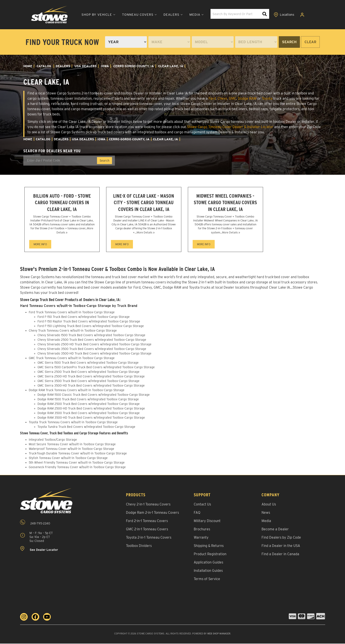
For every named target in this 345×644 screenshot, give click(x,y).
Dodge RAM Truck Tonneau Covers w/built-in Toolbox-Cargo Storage (77, 391)
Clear (310, 42)
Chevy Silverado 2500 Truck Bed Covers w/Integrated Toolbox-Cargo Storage (92, 340)
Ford (212, 98)
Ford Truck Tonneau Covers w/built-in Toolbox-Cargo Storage (72, 313)
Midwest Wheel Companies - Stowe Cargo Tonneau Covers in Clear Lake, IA (225, 203)
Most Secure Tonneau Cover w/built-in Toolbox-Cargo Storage (72, 445)
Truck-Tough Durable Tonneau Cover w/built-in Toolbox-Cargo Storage (78, 454)
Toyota (267, 98)
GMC (233, 98)
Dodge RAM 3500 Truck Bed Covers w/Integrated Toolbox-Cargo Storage (89, 414)
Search (289, 42)
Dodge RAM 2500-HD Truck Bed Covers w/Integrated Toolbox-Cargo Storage (91, 409)
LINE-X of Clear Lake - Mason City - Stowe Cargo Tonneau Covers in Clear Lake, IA (144, 203)
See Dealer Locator (39, 549)
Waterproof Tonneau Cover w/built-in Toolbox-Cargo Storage (71, 449)
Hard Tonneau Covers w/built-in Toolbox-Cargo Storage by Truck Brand (79, 306)
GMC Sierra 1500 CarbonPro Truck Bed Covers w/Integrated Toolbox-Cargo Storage (96, 368)
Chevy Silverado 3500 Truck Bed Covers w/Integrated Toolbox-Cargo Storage (92, 349)
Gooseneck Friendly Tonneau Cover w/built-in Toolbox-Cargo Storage (77, 468)
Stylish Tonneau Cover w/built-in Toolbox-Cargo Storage (68, 458)
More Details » (146, 233)
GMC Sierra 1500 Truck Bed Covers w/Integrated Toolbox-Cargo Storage (88, 363)
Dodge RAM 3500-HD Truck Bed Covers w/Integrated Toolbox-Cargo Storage (91, 418)
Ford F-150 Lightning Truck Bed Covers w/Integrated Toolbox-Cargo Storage (91, 327)
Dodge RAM (247, 98)
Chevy (222, 98)
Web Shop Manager (219, 634)
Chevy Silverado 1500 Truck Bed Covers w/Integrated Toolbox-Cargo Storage (91, 336)
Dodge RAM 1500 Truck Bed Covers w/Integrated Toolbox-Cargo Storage (88, 400)
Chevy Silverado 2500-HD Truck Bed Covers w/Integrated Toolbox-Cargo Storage (94, 345)
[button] (95, 15)
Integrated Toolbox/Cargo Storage (53, 440)
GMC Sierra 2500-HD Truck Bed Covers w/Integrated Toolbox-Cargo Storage (91, 377)
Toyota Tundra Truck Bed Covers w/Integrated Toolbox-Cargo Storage (86, 427)
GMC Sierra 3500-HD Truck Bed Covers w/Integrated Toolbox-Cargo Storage (91, 386)
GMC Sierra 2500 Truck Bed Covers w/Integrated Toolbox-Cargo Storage (88, 372)
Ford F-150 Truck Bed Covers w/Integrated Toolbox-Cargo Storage (84, 317)
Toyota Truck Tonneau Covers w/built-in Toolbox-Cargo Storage (73, 423)
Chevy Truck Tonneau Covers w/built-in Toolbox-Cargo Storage (73, 331)
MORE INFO (40, 245)
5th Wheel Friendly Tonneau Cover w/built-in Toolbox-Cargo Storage (77, 463)
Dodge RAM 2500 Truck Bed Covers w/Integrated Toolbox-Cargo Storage (89, 404)
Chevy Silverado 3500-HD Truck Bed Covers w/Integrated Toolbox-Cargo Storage (94, 354)
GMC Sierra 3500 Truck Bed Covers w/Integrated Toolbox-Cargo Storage (88, 382)
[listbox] (126, 42)
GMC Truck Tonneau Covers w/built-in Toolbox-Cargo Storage (72, 359)
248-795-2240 (35, 523)
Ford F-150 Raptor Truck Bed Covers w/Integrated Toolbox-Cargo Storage (89, 322)
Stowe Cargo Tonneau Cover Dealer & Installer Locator (230, 127)
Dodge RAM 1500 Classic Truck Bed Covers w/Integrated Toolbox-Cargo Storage (94, 395)
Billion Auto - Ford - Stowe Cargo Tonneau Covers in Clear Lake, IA (62, 203)
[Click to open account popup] (303, 15)
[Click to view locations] (284, 15)
